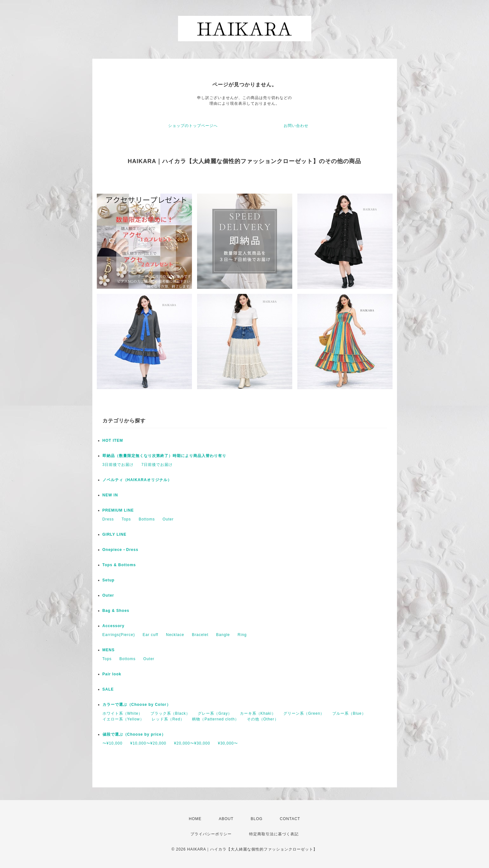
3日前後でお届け (118, 465)
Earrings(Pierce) (119, 635)
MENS (109, 650)
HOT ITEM (113, 441)
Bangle (223, 635)
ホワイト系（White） (123, 713)
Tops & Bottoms (119, 565)
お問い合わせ (296, 126)
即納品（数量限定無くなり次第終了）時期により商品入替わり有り (164, 456)
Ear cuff (151, 635)
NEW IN (110, 495)
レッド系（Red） (168, 719)
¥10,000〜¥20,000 (148, 743)
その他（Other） (263, 719)
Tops (126, 519)
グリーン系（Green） (304, 713)
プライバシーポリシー (211, 834)
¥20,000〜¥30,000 (192, 743)
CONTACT (290, 819)
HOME (195, 819)
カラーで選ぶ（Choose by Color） (137, 705)
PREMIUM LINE (118, 510)
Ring (242, 635)
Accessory (114, 626)
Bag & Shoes (116, 611)
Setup (109, 580)
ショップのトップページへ (193, 126)
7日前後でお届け (157, 465)
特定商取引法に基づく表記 (274, 834)
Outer (168, 519)
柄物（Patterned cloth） (215, 719)
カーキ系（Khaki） (258, 713)
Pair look (112, 674)
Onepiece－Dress (120, 550)
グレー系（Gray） (215, 713)
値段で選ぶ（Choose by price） (134, 734)
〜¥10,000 (112, 743)
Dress (108, 519)
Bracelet (200, 635)
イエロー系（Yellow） (123, 719)
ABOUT (226, 819)
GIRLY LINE (115, 534)
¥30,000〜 (228, 743)
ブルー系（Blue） (349, 713)
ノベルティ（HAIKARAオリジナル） (137, 480)
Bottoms (147, 519)
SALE (108, 689)
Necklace (175, 635)
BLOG (257, 819)
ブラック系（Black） (170, 713)
